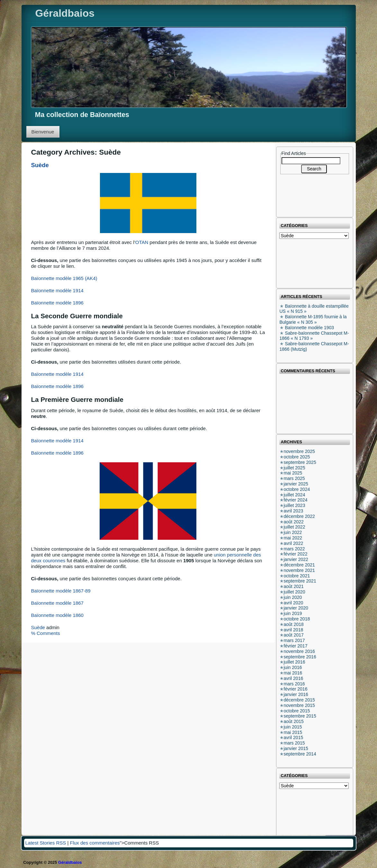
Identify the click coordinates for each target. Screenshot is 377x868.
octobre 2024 (297, 489)
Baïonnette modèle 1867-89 (61, 591)
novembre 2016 (299, 651)
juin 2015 (293, 727)
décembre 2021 (299, 565)
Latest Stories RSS (46, 843)
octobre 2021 (297, 576)
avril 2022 (294, 543)
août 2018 (294, 624)
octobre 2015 (297, 711)
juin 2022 (293, 532)
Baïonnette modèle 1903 (309, 328)
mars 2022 (294, 549)
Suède (40, 165)
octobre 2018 (297, 619)
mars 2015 (294, 743)
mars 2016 (294, 684)
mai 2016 (293, 673)
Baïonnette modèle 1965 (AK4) (64, 278)
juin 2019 (293, 613)
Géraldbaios (65, 13)
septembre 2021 (300, 581)
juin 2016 (293, 667)
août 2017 (294, 635)
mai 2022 (293, 538)
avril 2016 (294, 678)
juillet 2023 (295, 505)
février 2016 (296, 689)
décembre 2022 (299, 516)
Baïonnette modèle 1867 (57, 603)
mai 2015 (293, 732)
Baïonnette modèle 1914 (57, 290)
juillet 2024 (295, 495)
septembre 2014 (300, 754)
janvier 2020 (296, 608)
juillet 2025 (295, 468)
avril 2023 (294, 511)
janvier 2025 (296, 484)
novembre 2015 (299, 705)
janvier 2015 (296, 748)
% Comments (46, 633)
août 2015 (294, 721)
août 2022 (294, 522)
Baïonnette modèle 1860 (57, 615)
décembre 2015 (299, 700)
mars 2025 (294, 478)
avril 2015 (294, 737)
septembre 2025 (300, 462)
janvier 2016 (296, 694)
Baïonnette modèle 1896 (57, 303)
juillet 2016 (295, 662)
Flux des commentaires (95, 843)
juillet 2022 (295, 527)
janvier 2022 (296, 559)
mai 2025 (293, 473)
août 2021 (294, 586)
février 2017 (296, 646)
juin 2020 (293, 597)
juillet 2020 (295, 592)
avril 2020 (294, 603)
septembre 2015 (300, 716)
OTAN (142, 242)
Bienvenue (43, 132)
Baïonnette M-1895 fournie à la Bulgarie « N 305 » (313, 319)
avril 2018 (294, 630)
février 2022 (296, 554)
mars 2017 (294, 640)
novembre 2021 (299, 570)
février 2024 (296, 500)
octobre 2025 (297, 457)
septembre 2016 (300, 657)
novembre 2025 (299, 451)
